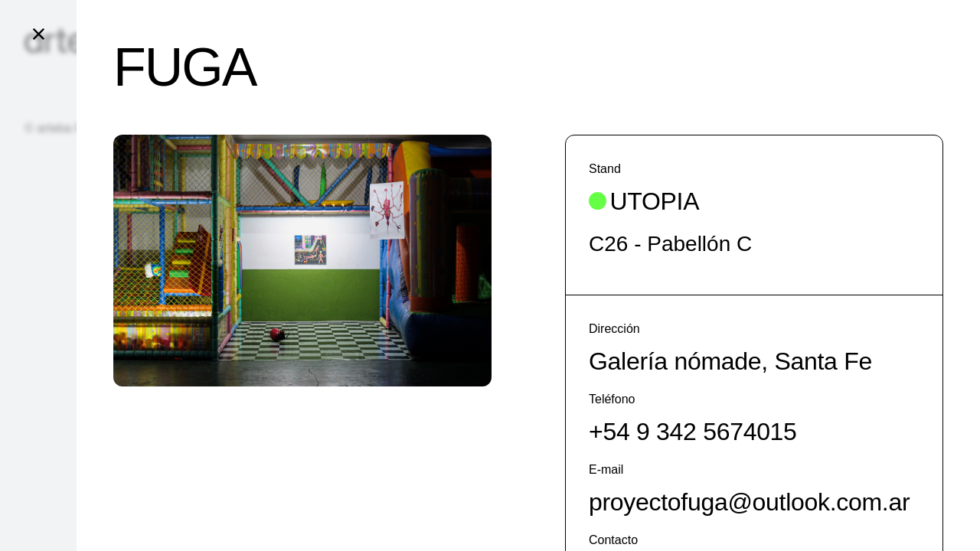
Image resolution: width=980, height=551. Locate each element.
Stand (605, 169)
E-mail (606, 469)
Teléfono (612, 399)
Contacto (613, 540)
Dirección (614, 329)
